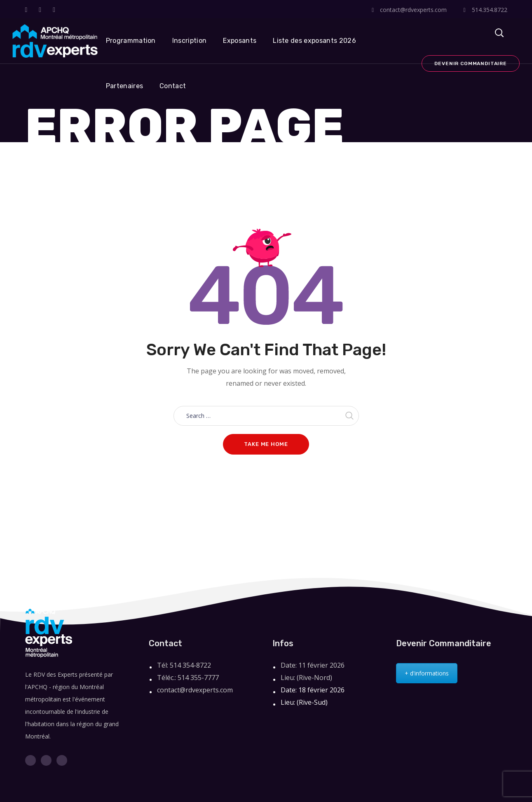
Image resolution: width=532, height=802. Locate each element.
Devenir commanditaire (471, 63)
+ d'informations (427, 673)
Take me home (266, 444)
